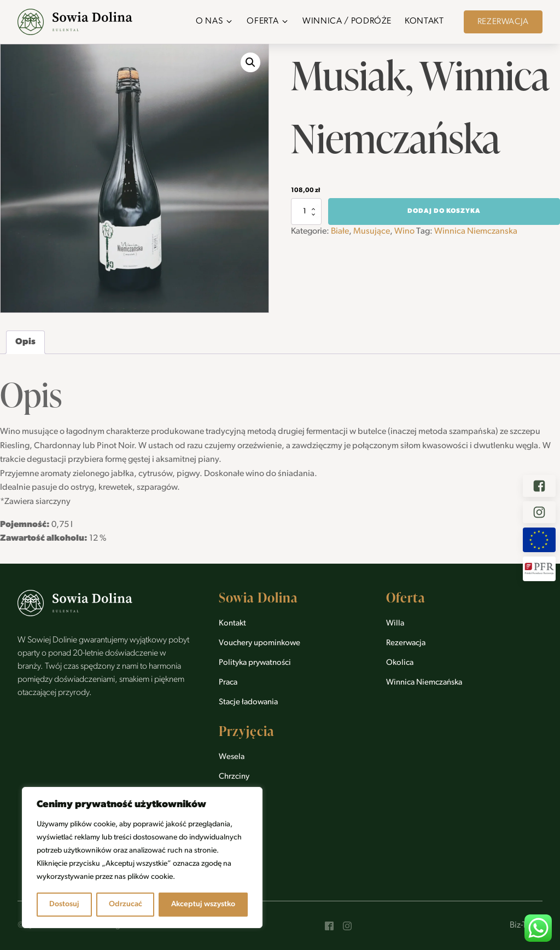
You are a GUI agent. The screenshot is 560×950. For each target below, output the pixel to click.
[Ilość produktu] (306, 211)
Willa (395, 624)
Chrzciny (234, 777)
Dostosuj (64, 904)
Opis (25, 342)
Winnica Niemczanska (476, 231)
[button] (215, 22)
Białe (340, 231)
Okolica (400, 663)
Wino (404, 231)
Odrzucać (126, 904)
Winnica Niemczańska (424, 683)
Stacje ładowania (248, 702)
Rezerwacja (503, 22)
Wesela (232, 757)
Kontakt (232, 624)
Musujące (372, 231)
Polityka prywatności (255, 663)
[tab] (25, 343)
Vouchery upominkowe (259, 643)
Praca (228, 683)
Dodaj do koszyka (444, 211)
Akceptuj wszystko (203, 904)
